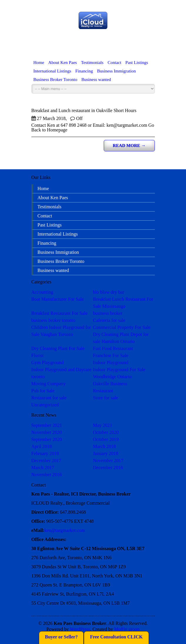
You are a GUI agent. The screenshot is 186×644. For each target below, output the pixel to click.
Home (39, 62)
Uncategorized (45, 405)
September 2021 (47, 425)
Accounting (42, 292)
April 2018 (42, 446)
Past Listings (137, 62)
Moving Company (49, 384)
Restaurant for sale (49, 398)
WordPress (80, 629)
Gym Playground (48, 362)
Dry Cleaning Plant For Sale (58, 348)
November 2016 (47, 475)
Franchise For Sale (111, 355)
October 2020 (106, 432)
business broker (108, 313)
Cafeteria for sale (109, 320)
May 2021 (103, 425)
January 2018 (106, 453)
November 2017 (108, 460)
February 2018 (45, 453)
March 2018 (105, 446)
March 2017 (43, 468)
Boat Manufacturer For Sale (58, 299)
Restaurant (103, 391)
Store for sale (106, 398)
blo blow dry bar (109, 292)
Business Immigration (116, 71)
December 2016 (108, 468)
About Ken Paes (63, 62)
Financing (84, 71)
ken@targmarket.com (65, 530)
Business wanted (96, 80)
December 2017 (46, 460)
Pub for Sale (43, 391)
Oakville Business (110, 384)
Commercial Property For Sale (122, 327)
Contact (114, 62)
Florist (38, 355)
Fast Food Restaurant (113, 348)
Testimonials (92, 62)
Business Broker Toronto (56, 80)
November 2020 (47, 432)
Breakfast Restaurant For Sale (60, 313)
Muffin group (127, 629)
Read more (129, 146)
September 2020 (47, 439)
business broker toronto (53, 320)
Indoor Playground (111, 362)
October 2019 (106, 439)
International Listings (52, 71)
